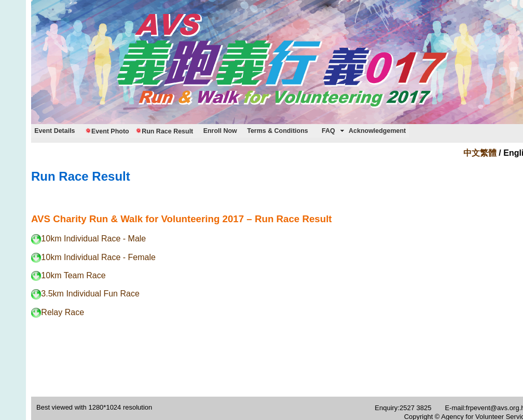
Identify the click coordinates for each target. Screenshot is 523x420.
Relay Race (58, 312)
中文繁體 (480, 153)
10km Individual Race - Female (93, 257)
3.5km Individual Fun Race (85, 294)
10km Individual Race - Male (88, 239)
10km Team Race (68, 275)
